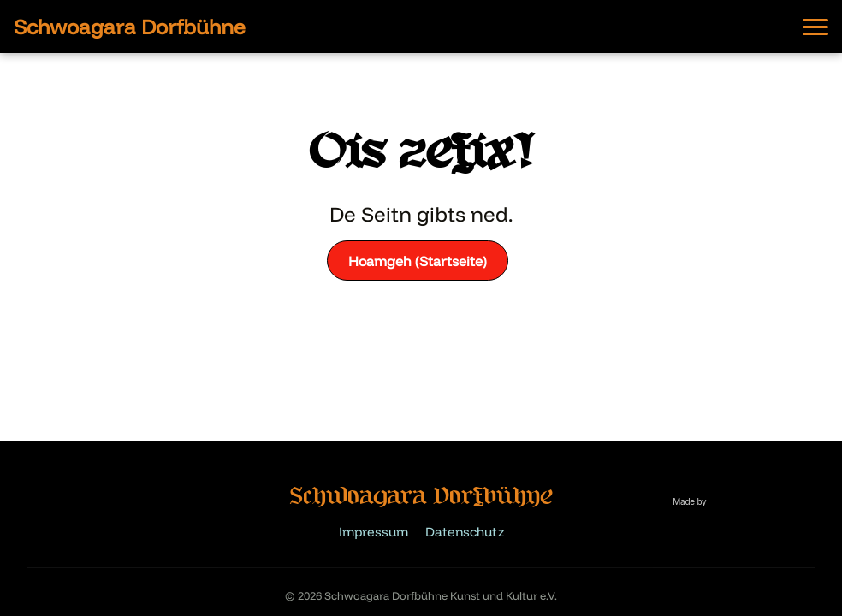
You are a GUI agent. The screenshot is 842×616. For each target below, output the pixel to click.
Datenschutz (465, 532)
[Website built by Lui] (697, 511)
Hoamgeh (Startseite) (418, 261)
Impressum (374, 532)
